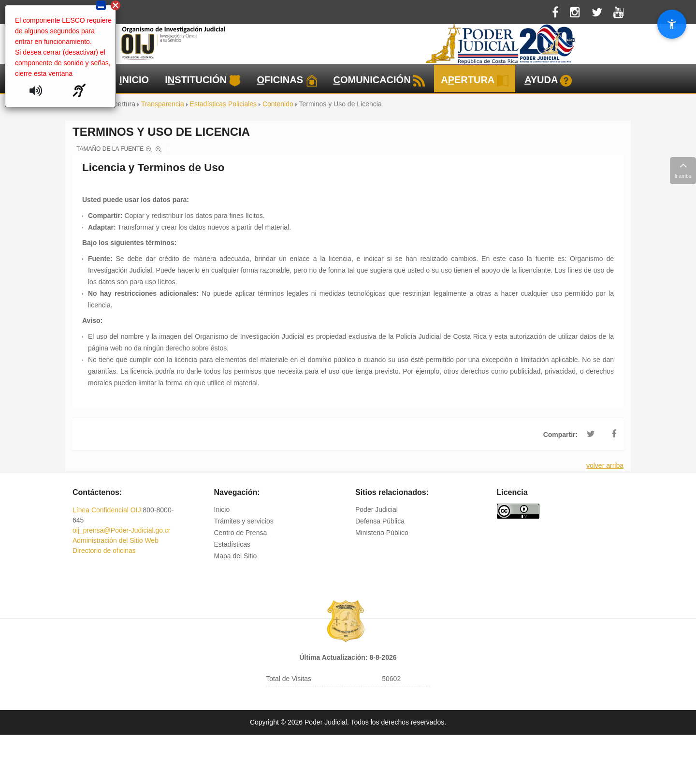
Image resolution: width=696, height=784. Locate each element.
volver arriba (605, 465)
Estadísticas (232, 544)
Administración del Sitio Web (116, 540)
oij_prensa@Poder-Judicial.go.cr (122, 530)
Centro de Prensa (241, 533)
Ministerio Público (382, 533)
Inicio (222, 509)
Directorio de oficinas (104, 551)
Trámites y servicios (244, 521)
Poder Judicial (377, 509)
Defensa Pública (380, 521)
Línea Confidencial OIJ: (108, 510)
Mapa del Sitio (236, 556)
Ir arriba (683, 169)
